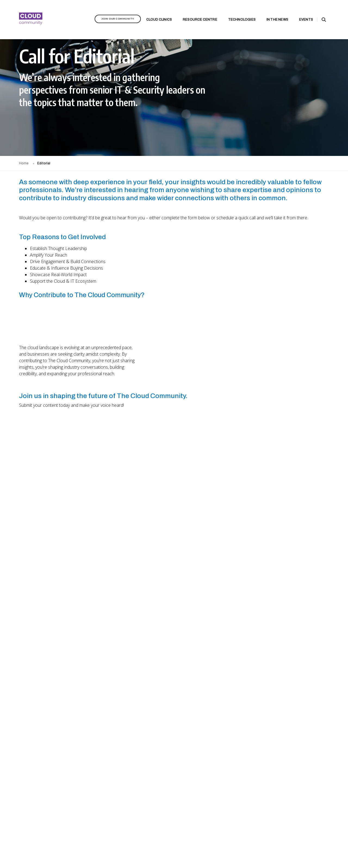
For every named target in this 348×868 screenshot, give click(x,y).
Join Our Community (111, 12)
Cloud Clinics (152, 13)
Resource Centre (193, 13)
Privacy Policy (77, 848)
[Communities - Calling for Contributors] (174, 561)
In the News (271, 13)
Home (24, 164)
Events (299, 13)
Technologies (235, 13)
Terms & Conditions (104, 848)
